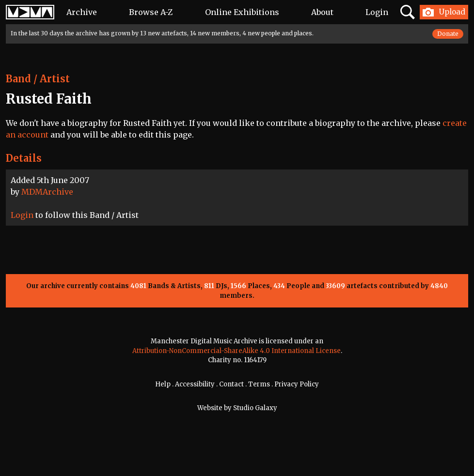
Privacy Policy (297, 384)
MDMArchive (47, 192)
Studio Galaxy (255, 408)
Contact (231, 384)
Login (377, 12)
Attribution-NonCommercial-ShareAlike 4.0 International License (237, 351)
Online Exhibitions (242, 12)
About (322, 12)
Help (163, 384)
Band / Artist (38, 79)
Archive (82, 12)
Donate (448, 34)
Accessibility (195, 384)
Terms (259, 384)
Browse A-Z (151, 12)
